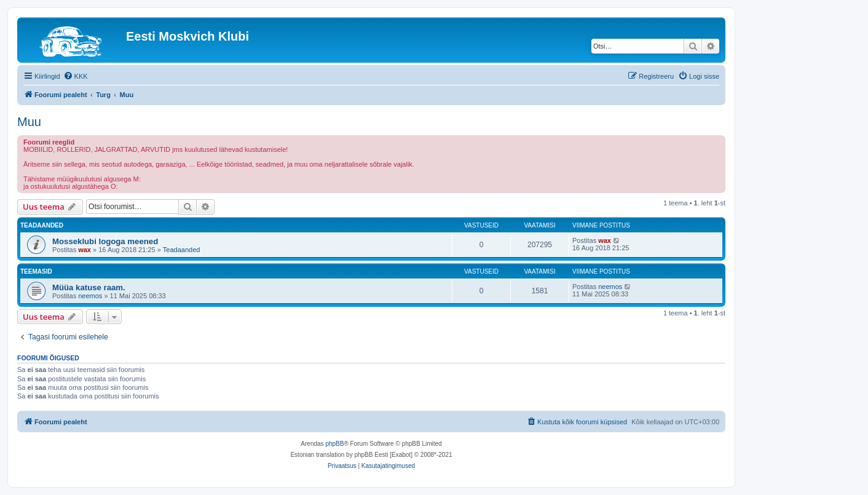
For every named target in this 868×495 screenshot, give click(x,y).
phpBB (334, 444)
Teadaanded (182, 250)
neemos (90, 296)
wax (85, 250)
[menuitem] (76, 76)
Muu (29, 122)
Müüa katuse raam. (89, 287)
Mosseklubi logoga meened (105, 241)
